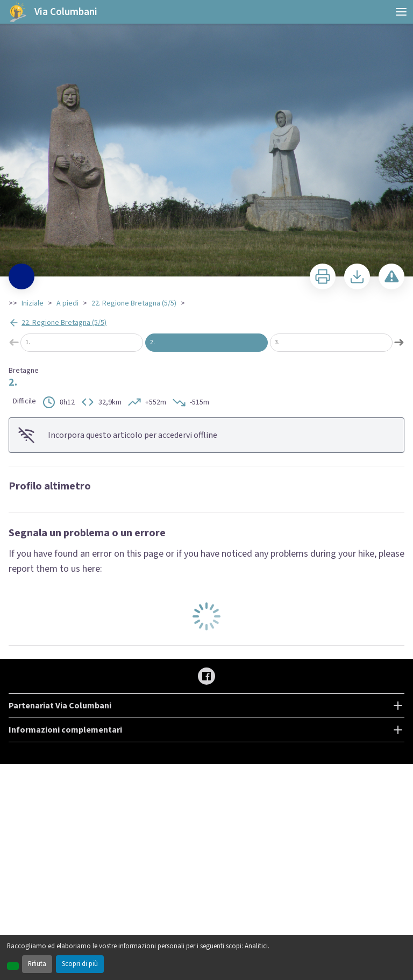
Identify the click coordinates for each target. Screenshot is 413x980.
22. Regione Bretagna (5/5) (134, 303)
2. (152, 342)
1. (28, 342)
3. (277, 342)
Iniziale (33, 303)
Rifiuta (37, 964)
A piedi (67, 303)
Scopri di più (80, 964)
